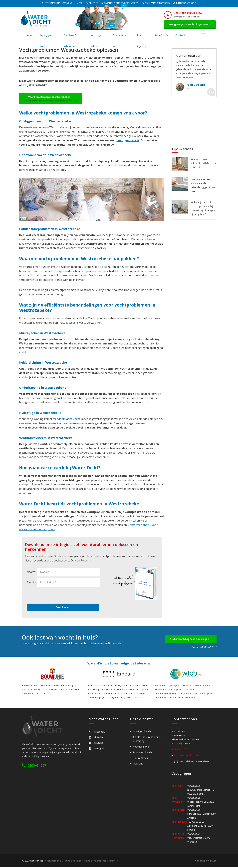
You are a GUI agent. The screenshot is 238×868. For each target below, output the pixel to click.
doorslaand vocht (69, 420)
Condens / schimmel (81, 36)
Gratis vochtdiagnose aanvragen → (190, 640)
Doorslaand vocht (138, 36)
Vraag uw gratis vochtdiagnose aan (189, 24)
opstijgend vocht (128, 141)
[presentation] (52, 596)
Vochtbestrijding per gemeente (89, 862)
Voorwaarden (52, 862)
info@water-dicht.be (187, 756)
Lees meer (189, 78)
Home (29, 36)
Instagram (97, 749)
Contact (203, 36)
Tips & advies (140, 759)
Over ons (138, 765)
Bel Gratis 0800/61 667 (187, 13)
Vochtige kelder (110, 36)
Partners (113, 862)
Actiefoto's (183, 36)
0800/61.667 (181, 750)
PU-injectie (163, 36)
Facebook (97, 733)
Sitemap (66, 862)
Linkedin (96, 738)
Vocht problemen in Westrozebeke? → (51, 99)
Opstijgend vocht (51, 36)
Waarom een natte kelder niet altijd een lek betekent (203, 163)
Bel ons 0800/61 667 (204, 648)
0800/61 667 (37, 766)
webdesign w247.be (206, 862)
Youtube (96, 744)
